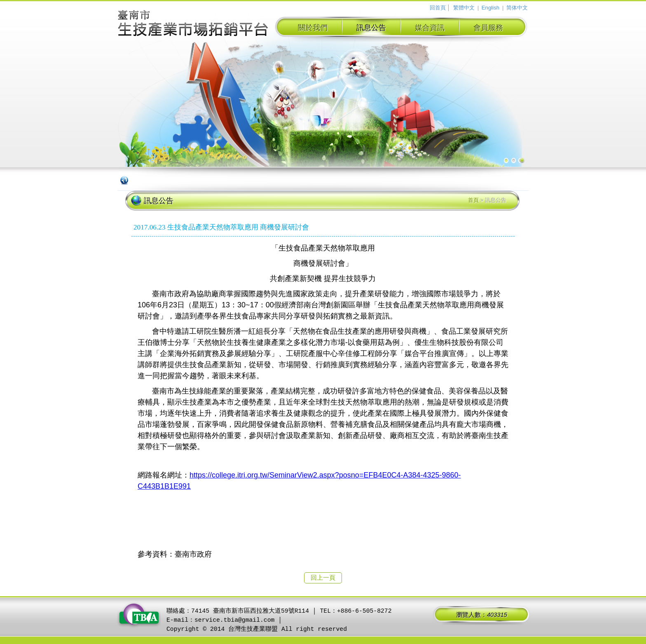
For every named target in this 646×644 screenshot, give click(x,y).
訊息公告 (371, 28)
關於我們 (313, 28)
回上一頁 (323, 578)
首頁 (473, 200)
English (490, 8)
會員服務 (488, 28)
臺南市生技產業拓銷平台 (193, 24)
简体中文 (517, 8)
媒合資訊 (430, 28)
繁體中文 (464, 8)
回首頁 (438, 8)
